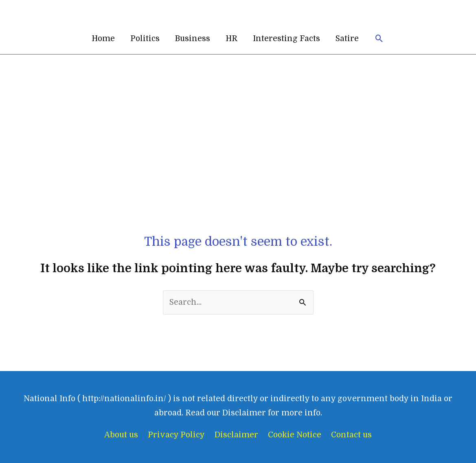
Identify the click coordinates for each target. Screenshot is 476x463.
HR (231, 39)
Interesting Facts (286, 39)
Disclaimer (236, 435)
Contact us (351, 435)
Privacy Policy (176, 435)
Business (193, 39)
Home (103, 39)
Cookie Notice (295, 435)
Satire (347, 39)
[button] (379, 39)
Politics (145, 39)
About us (121, 435)
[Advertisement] (238, 116)
